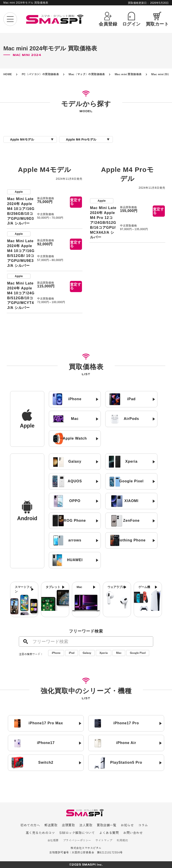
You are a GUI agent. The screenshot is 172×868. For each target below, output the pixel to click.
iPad (72, 653)
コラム (143, 825)
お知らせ (127, 825)
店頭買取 (68, 825)
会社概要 (53, 841)
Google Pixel (138, 653)
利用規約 (122, 841)
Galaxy (87, 653)
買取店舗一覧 (106, 825)
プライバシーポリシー (77, 841)
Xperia (104, 653)
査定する (76, 202)
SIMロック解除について (77, 833)
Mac (119, 653)
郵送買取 (51, 825)
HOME (8, 74)
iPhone (56, 653)
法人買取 (86, 825)
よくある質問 (109, 833)
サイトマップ (104, 841)
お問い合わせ (133, 833)
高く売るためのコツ (40, 833)
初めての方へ (30, 825)
